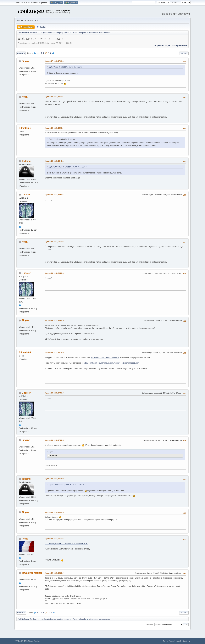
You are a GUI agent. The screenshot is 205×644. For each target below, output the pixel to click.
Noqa (24, 97)
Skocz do (150, 624)
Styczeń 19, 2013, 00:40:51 (54, 242)
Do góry (21, 613)
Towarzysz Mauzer (32, 573)
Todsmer (26, 161)
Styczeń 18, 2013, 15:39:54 (54, 128)
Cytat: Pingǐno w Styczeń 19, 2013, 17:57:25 (67, 485)
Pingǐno (26, 61)
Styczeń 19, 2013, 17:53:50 (54, 393)
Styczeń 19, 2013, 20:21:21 (54, 539)
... (40, 53)
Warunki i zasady (176, 641)
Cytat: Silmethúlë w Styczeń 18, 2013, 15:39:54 (68, 167)
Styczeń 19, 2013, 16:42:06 (54, 320)
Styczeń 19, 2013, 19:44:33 (54, 512)
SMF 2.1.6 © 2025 (21, 641)
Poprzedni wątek (162, 45)
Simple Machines (34, 641)
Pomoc (166, 641)
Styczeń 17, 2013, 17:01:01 (54, 61)
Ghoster (26, 195)
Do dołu (21, 53)
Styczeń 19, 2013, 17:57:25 (54, 440)
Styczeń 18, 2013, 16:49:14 (54, 161)
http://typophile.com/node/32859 (105, 357)
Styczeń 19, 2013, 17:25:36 (54, 353)
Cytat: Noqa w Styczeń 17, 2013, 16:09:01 (66, 67)
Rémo (25, 539)
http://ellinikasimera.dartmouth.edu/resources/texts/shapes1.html (112, 363)
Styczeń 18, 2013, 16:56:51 (54, 195)
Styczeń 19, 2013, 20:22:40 (54, 573)
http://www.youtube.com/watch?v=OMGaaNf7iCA (66, 543)
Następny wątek (180, 45)
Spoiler (54, 456)
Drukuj (184, 53)
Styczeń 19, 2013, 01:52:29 (54, 273)
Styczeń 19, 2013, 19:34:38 (54, 479)
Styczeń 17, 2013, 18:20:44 (54, 97)
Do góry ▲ (187, 641)
